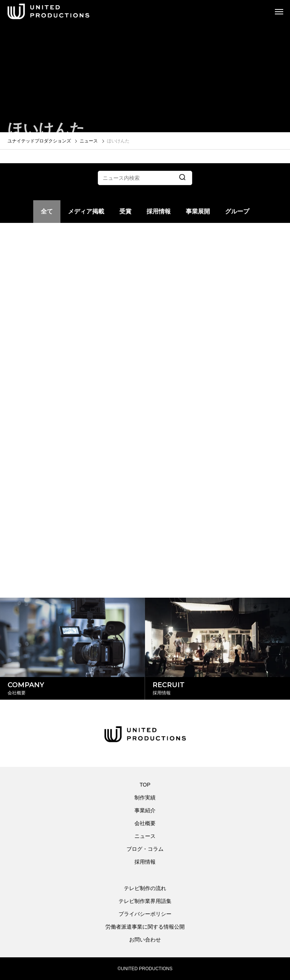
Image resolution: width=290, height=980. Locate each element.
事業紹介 (145, 810)
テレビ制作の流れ (145, 888)
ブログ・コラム (145, 849)
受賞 (125, 211)
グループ (237, 211)
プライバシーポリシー (145, 914)
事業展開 (198, 211)
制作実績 (145, 798)
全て (47, 211)
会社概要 (145, 823)
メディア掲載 (86, 211)
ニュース (145, 836)
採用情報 (159, 211)
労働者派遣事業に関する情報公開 (145, 927)
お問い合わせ (145, 940)
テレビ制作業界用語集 (145, 901)
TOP (145, 785)
